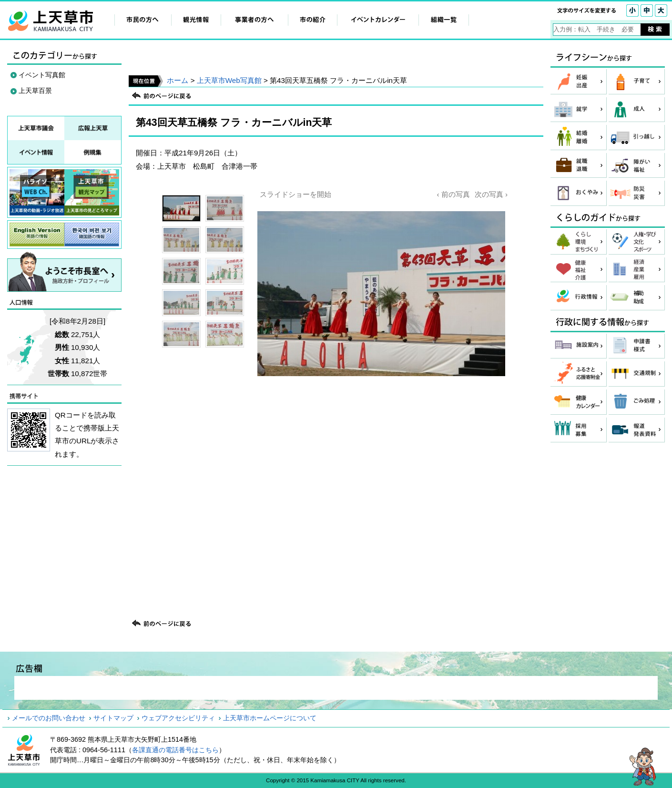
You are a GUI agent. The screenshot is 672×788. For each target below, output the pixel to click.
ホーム (178, 80)
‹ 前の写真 (453, 194)
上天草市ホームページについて (270, 718)
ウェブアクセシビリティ (178, 718)
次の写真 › (491, 194)
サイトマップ (113, 718)
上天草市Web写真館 (229, 80)
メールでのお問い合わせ (49, 718)
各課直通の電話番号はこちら (175, 750)
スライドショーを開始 (295, 194)
